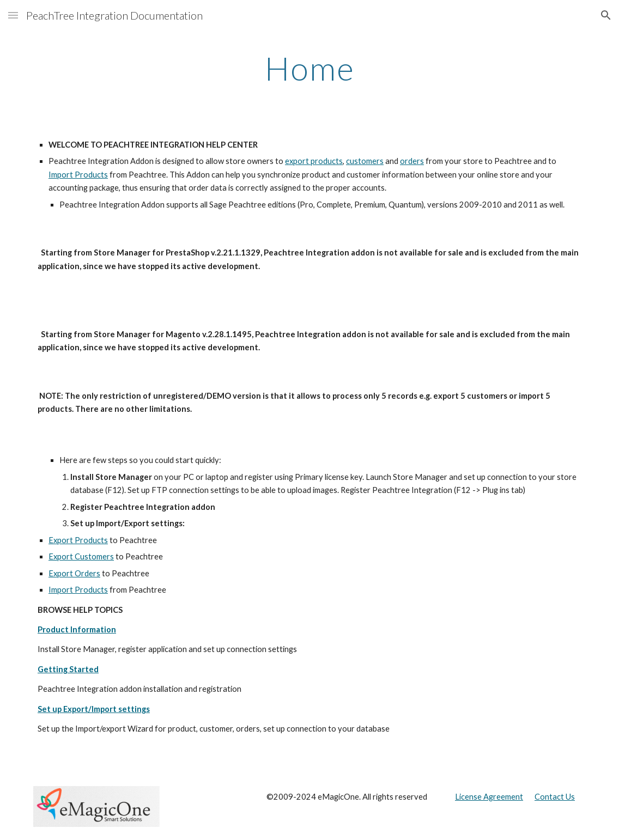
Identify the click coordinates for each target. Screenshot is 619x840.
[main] (309, 68)
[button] (13, 15)
